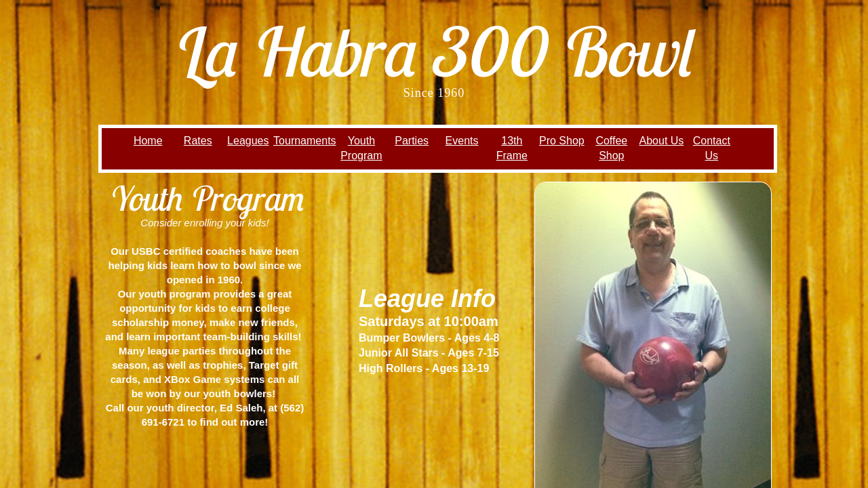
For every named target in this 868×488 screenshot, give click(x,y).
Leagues (248, 141)
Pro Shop (562, 141)
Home (148, 141)
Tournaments (305, 141)
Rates (198, 141)
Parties (412, 141)
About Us (662, 141)
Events (462, 141)
